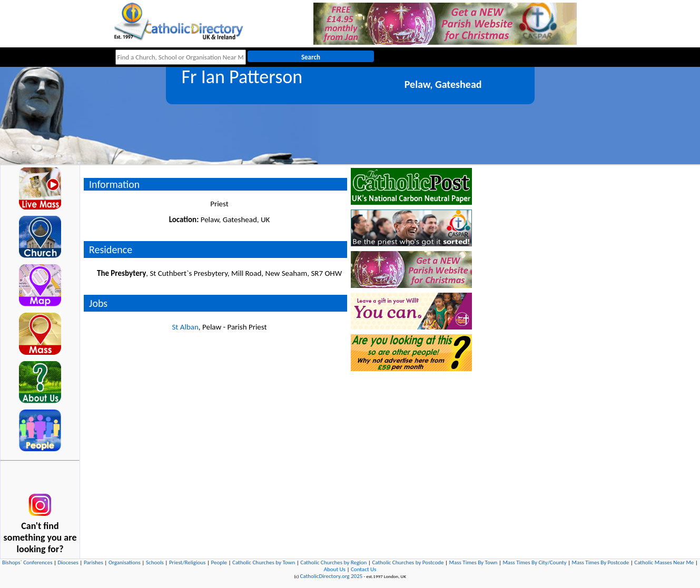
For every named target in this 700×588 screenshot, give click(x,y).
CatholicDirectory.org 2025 (331, 576)
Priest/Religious (188, 562)
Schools (155, 562)
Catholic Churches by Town (264, 562)
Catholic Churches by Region (333, 562)
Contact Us (363, 569)
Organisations (125, 562)
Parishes (93, 562)
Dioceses (68, 562)
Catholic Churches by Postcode (408, 562)
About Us (335, 569)
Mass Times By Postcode (601, 562)
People (219, 562)
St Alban (185, 327)
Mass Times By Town (474, 562)
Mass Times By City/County (534, 562)
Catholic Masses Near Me (664, 562)
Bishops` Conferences (27, 562)
